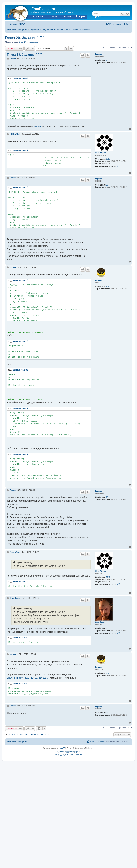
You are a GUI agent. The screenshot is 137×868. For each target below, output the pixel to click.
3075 (108, 628)
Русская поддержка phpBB (68, 752)
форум (82, 16)
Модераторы (33, 42)
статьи (53, 16)
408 (108, 287)
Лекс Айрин (100, 153)
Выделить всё (20, 78)
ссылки (67, 16)
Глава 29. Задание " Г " (24, 38)
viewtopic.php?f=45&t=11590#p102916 (27, 678)
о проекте (98, 16)
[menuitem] (22, 24)
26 (107, 60)
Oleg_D (22, 42)
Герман (99, 54)
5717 (108, 159)
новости (38, 16)
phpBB (62, 748)
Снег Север (100, 622)
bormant (99, 280)
